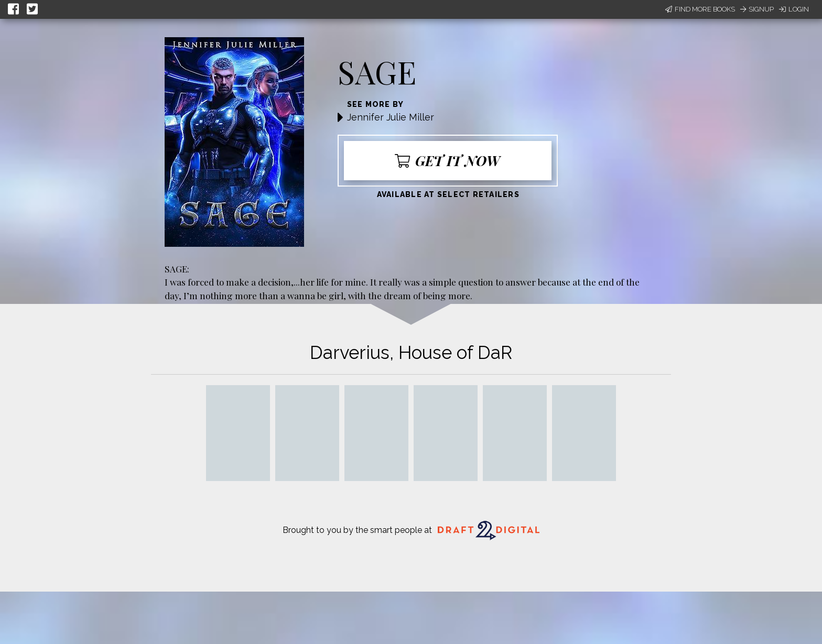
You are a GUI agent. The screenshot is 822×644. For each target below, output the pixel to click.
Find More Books (700, 9)
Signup (757, 9)
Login (794, 9)
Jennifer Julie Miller (391, 117)
